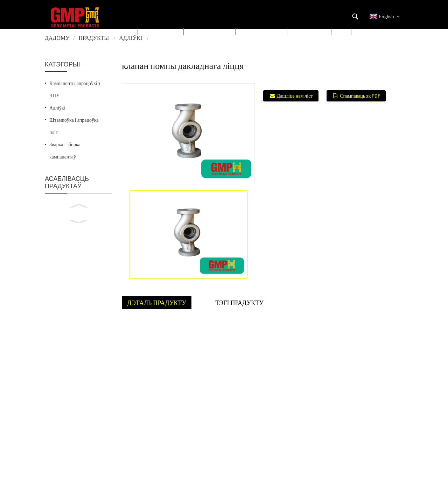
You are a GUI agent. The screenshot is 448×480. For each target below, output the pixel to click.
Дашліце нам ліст (295, 96)
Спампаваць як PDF (360, 96)
